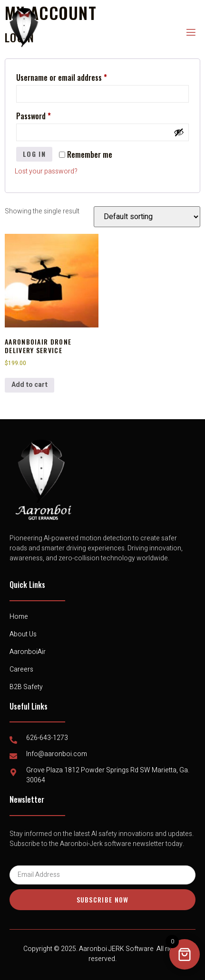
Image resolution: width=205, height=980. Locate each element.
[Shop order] (147, 217)
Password (47, 115)
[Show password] (179, 132)
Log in (34, 154)
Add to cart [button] (29, 385)
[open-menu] (190, 33)
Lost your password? (46, 171)
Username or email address (75, 77)
